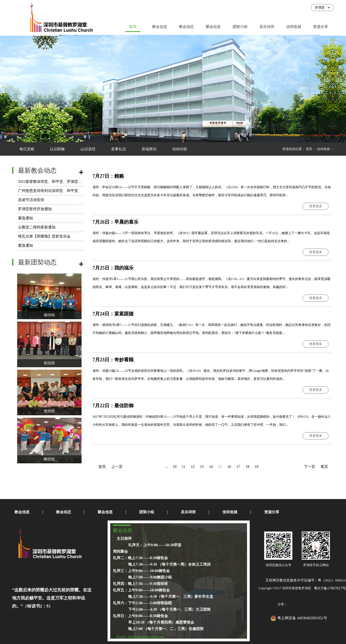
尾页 (324, 467)
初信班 (49, 363)
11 (184, 467)
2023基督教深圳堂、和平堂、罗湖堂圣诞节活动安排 (61, 182)
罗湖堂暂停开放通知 (35, 209)
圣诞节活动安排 (31, 200)
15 (220, 467)
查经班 (49, 411)
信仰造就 (323, 149)
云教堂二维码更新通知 (37, 227)
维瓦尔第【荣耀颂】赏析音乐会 (44, 236)
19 (256, 467)
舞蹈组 (49, 459)
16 (229, 467)
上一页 (117, 467)
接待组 (49, 315)
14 (211, 467)
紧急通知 (25, 218)
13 (202, 467)
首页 (133, 27)
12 (193, 467)
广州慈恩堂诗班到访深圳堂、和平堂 (48, 191)
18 (247, 467)
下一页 (310, 467)
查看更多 (316, 206)
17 (238, 467)
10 (175, 467)
